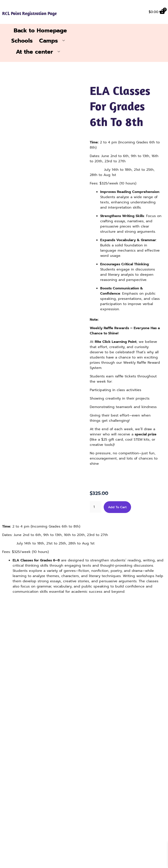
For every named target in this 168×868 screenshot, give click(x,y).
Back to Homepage (40, 32)
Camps (54, 42)
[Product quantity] (96, 509)
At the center (40, 54)
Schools (22, 42)
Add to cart (117, 509)
